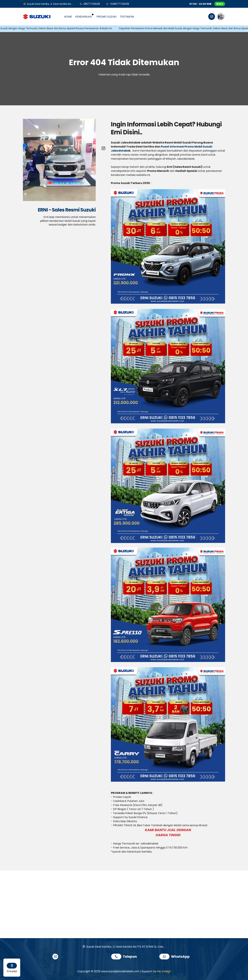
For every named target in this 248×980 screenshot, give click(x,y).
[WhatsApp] (118, 4)
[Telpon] (90, 4)
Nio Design (164, 971)
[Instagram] (211, 17)
